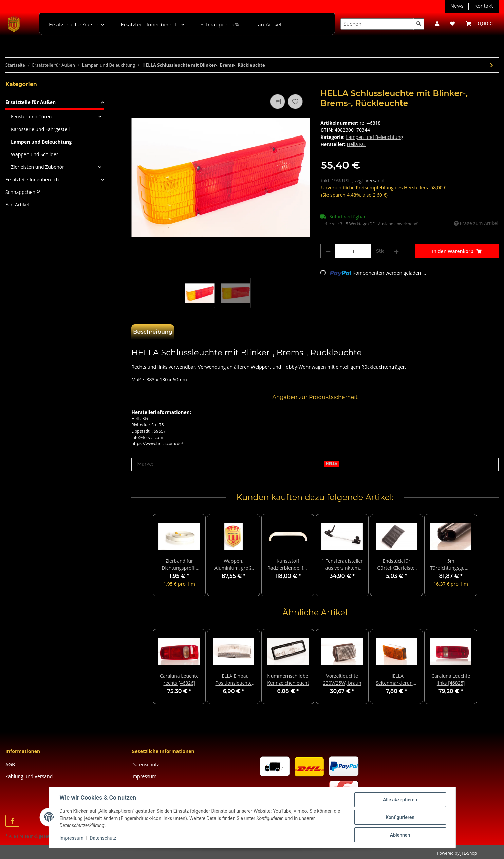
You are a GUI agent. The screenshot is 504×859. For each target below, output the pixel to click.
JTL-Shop (469, 853)
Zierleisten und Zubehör (38, 167)
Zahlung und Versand (29, 776)
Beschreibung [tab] (153, 332)
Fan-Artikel (17, 205)
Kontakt (484, 6)
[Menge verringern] (328, 251)
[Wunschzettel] (452, 24)
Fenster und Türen (31, 117)
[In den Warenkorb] (137, 85)
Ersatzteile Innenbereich (32, 179)
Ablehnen (400, 835)
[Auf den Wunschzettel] (295, 102)
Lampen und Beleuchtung (374, 137)
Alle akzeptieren (400, 800)
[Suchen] (377, 24)
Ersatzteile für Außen (31, 102)
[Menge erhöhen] (396, 251)
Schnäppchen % (23, 192)
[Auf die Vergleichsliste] (278, 102)
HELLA (332, 464)
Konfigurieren (400, 817)
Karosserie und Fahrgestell (40, 129)
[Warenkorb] (479, 24)
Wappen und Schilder (34, 154)
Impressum (144, 776)
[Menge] (353, 251)
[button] (437, 24)
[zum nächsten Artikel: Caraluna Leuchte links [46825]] (492, 65)
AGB (10, 764)
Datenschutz (145, 764)
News (457, 6)
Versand (375, 180)
